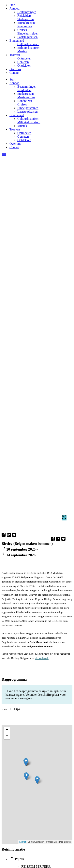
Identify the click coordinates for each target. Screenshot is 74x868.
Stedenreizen (26, 19)
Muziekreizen (26, 23)
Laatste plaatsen (28, 37)
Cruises (22, 30)
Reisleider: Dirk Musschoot (22, 565)
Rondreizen (25, 26)
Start (12, 5)
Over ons (15, 69)
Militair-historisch (29, 48)
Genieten (23, 62)
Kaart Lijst (11, 709)
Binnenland (17, 41)
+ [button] (7, 730)
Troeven (15, 55)
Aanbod (15, 8)
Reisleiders (24, 16)
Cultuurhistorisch (28, 44)
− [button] (7, 736)
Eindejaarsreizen (28, 33)
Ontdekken (24, 66)
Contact (14, 73)
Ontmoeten (24, 58)
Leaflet (23, 842)
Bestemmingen (27, 12)
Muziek (22, 51)
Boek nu (51, 565)
